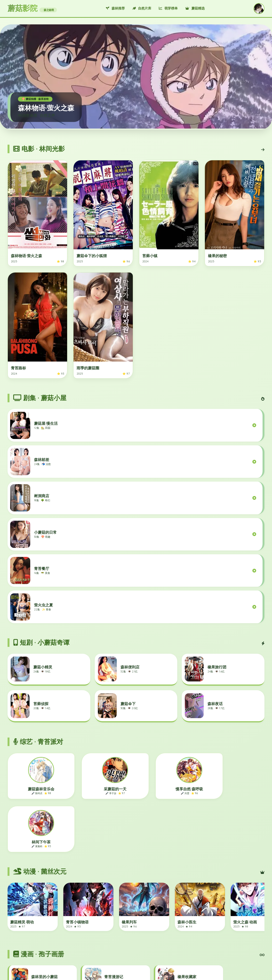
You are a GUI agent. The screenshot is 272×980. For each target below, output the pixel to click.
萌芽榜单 (168, 8)
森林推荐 (115, 8)
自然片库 (142, 8)
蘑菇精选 (195, 8)
